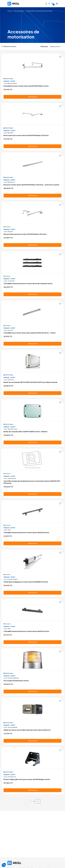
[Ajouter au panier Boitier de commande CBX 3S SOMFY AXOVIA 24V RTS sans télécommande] (32, 393)
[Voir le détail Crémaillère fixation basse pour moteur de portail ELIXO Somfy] (32, 524)
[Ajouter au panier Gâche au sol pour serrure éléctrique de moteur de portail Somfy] (32, 741)
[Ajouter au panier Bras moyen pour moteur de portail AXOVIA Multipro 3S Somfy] (32, 146)
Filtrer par (44, 46)
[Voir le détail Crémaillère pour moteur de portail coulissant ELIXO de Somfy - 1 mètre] (32, 324)
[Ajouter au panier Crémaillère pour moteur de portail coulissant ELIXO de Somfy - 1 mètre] (32, 344)
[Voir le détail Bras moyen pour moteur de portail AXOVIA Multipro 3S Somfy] (32, 127)
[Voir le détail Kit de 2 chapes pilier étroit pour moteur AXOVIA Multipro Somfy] (32, 771)
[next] (38, 801)
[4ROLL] (19, 4)
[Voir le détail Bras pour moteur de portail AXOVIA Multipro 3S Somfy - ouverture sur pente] (32, 176)
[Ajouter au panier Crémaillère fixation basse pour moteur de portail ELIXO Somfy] (32, 543)
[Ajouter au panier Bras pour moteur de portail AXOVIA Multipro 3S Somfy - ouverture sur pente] (32, 196)
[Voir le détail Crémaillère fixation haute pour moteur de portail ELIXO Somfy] (32, 622)
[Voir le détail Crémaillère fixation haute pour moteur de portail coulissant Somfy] (32, 275)
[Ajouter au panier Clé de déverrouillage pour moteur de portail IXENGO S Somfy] (32, 593)
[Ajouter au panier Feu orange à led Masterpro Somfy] (32, 691)
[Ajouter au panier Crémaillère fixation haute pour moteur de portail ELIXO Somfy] (32, 642)
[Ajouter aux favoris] (60, 57)
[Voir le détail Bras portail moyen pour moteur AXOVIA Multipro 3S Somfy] (32, 225)
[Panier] (52, 4)
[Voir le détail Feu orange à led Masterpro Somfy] (32, 672)
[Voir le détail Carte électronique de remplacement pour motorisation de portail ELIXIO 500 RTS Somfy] (32, 473)
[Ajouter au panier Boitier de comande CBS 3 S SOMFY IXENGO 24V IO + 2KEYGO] (32, 442)
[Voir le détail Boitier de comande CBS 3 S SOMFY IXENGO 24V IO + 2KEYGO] (32, 423)
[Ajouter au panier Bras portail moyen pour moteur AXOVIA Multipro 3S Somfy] (32, 245)
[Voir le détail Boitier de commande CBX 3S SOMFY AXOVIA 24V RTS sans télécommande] (32, 373)
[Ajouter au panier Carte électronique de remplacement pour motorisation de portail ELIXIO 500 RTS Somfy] (32, 494)
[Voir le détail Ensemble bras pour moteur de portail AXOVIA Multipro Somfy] (32, 77)
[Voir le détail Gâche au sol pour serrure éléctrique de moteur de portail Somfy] (32, 721)
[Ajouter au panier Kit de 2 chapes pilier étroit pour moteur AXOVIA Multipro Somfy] (32, 790)
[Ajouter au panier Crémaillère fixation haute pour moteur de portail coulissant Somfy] (32, 294)
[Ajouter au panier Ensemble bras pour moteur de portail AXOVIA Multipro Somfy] (32, 97)
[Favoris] (49, 4)
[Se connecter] (46, 4)
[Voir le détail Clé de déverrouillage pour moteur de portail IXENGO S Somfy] (32, 573)
